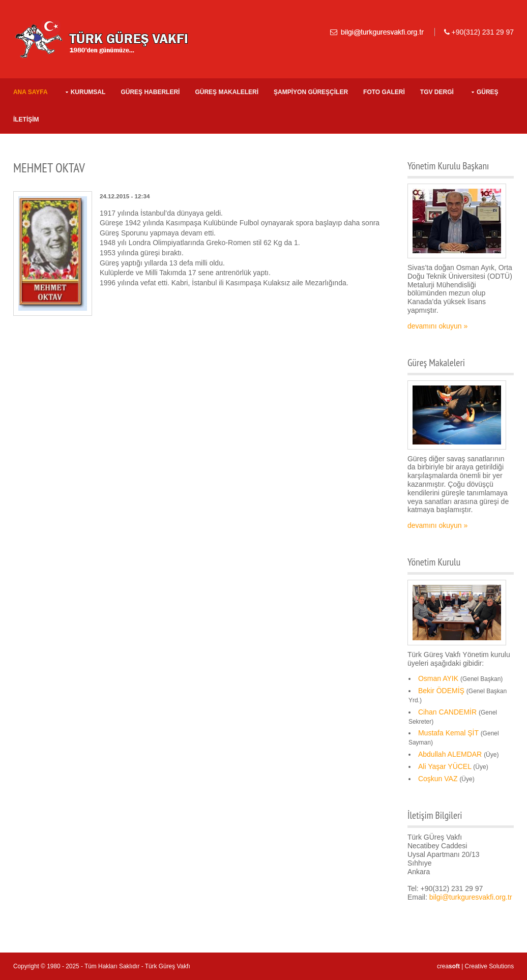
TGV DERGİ (437, 92)
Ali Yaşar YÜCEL (445, 766)
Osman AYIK (438, 678)
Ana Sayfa (31, 92)
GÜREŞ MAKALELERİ (227, 92)
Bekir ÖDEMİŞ (441, 691)
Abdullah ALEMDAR (450, 754)
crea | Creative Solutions (475, 966)
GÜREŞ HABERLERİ (150, 92)
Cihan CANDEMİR (447, 712)
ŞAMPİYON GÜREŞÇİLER (311, 92)
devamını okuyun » (437, 326)
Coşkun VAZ (438, 779)
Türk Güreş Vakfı (168, 966)
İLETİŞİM (26, 120)
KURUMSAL (88, 92)
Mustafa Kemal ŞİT (448, 733)
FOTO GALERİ (384, 92)
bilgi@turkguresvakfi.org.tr (471, 897)
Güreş (488, 92)
